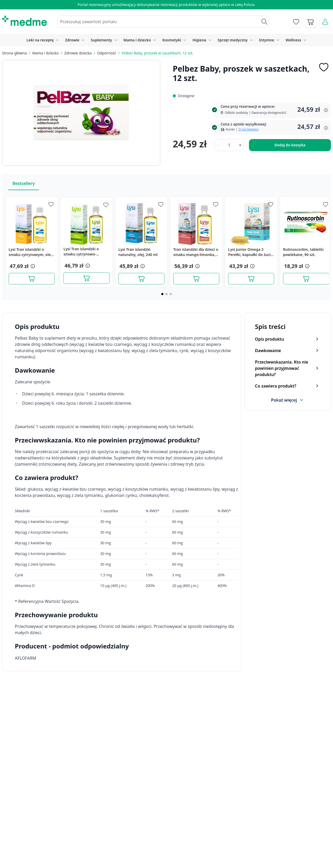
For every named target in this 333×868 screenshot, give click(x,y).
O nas (107, 846)
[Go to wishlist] (296, 22)
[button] (32, 266)
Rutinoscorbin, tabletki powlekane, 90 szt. (303, 252)
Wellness (293, 40)
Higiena (199, 40)
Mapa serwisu (173, 834)
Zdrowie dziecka (78, 53)
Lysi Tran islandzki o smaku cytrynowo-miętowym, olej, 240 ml (84, 252)
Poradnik (168, 822)
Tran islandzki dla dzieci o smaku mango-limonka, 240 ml (196, 252)
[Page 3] (171, 294)
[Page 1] (162, 294)
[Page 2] (166, 294)
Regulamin (111, 834)
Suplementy (101, 40)
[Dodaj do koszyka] (32, 279)
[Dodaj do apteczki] (324, 67)
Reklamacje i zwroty (265, 834)
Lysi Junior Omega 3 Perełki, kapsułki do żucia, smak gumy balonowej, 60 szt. (251, 252)
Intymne (267, 40)
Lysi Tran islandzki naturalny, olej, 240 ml (138, 252)
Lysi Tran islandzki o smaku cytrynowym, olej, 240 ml (31, 252)
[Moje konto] (325, 22)
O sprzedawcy (248, 129)
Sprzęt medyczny (233, 40)
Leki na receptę (40, 40)
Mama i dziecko (137, 40)
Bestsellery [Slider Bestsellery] (24, 183)
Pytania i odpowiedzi (179, 846)
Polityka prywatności (265, 822)
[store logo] (24, 21)
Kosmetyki (172, 40)
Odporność (107, 53)
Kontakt (109, 822)
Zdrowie (72, 40)
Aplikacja (168, 858)
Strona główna (14, 53)
